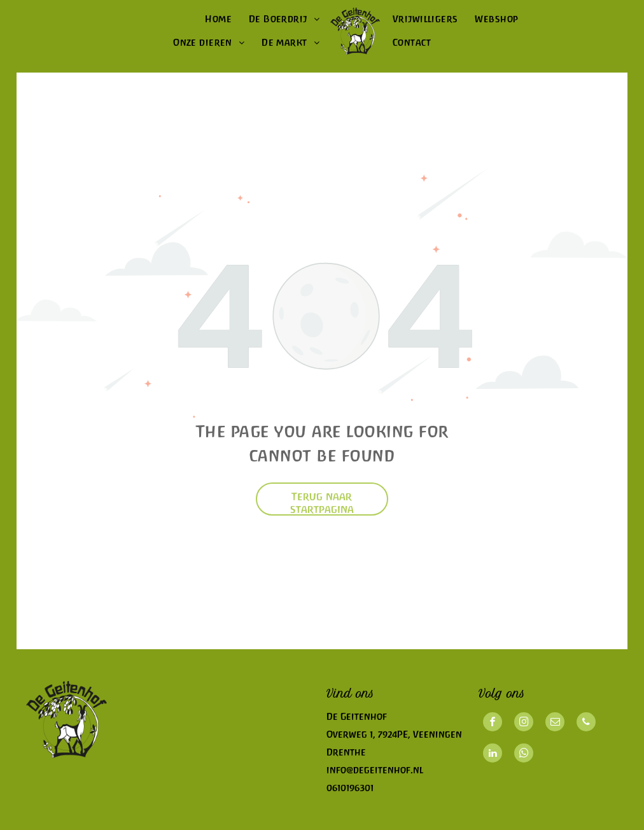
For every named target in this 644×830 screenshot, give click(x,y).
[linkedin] (493, 755)
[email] (555, 723)
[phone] (586, 723)
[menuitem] (217, 20)
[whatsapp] (524, 755)
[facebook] (493, 723)
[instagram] (524, 723)
